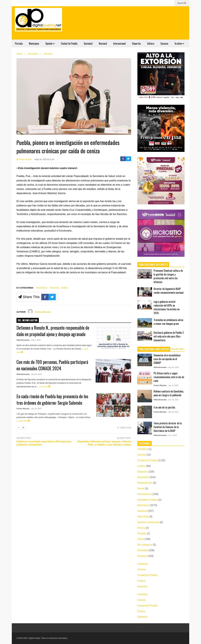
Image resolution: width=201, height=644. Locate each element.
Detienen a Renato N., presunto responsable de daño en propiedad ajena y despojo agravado (53, 331)
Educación (143, 477)
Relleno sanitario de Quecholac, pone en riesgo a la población (169, 393)
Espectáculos (145, 483)
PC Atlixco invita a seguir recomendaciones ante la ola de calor (169, 377)
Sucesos (164, 43)
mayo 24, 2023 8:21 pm (44, 159)
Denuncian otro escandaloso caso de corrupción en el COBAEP (167, 359)
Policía (141, 528)
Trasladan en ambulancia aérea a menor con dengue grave (168, 322)
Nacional (103, 43)
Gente (141, 488)
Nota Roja (143, 517)
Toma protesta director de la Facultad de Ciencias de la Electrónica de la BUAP (168, 427)
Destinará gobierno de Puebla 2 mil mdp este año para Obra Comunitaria (169, 336)
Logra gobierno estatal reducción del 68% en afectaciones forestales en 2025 (167, 307)
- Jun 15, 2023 (173, 385)
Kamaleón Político (148, 500)
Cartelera (143, 449)
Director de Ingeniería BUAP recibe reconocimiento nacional (169, 291)
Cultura (151, 43)
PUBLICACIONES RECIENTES (153, 265)
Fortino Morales (24, 159)
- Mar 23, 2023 (173, 412)
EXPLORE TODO (178, 349)
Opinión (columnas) (148, 522)
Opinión (50, 43)
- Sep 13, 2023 (173, 367)
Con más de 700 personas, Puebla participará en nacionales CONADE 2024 (52, 365)
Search (182, 3)
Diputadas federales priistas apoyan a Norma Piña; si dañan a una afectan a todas (104, 443)
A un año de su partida (164, 407)
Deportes (136, 43)
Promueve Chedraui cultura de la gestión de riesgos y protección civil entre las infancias (168, 276)
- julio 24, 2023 (36, 409)
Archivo (179, 43)
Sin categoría (145, 545)
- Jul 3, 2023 (172, 435)
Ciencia (142, 455)
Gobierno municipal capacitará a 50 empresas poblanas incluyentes (44, 443)
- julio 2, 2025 (35, 340)
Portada (19, 43)
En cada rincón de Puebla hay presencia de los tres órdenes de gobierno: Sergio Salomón (52, 399)
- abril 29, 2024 (36, 374)
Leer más (45, 387)
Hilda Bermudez (23, 340)
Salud (64, 288)
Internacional (120, 43)
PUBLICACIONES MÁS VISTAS (154, 349)
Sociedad (88, 43)
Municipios (34, 43)
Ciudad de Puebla (69, 43)
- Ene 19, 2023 (173, 400)
